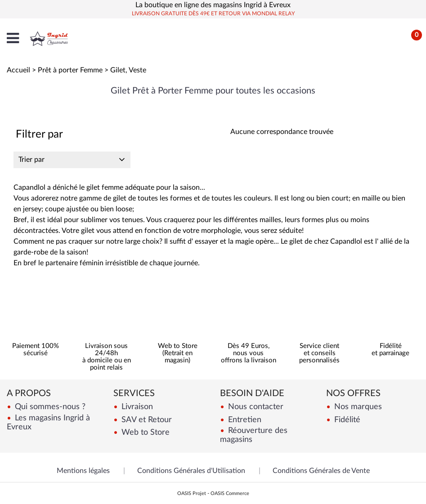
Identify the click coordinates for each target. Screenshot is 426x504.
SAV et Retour (146, 420)
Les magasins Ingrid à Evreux (48, 422)
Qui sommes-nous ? (49, 407)
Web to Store (144, 432)
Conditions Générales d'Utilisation (191, 471)
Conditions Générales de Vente (321, 471)
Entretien (244, 420)
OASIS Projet (192, 493)
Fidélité (346, 420)
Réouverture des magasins (254, 435)
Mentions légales (83, 471)
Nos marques (357, 407)
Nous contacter (255, 407)
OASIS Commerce (230, 493)
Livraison (136, 407)
